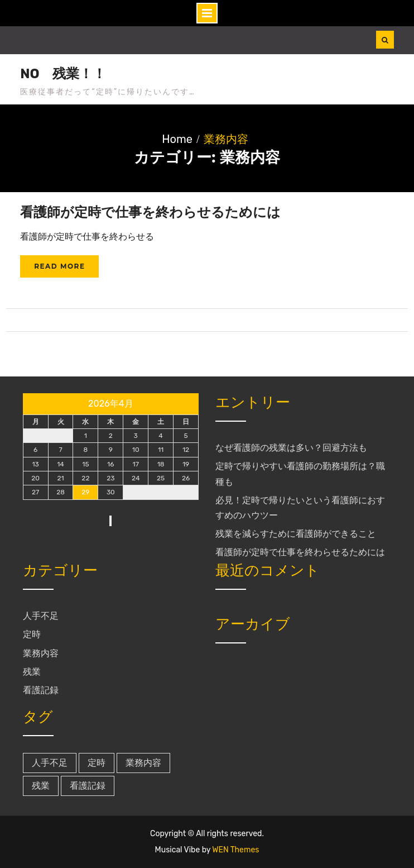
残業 (32, 672)
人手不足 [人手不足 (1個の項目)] (50, 763)
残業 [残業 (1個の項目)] (41, 786)
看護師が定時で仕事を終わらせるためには (150, 212)
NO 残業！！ (63, 74)
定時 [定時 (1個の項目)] (97, 763)
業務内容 (41, 653)
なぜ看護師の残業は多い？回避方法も (291, 448)
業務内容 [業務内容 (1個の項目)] (143, 763)
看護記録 (41, 690)
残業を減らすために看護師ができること (296, 534)
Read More (59, 266)
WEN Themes (235, 850)
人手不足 (41, 616)
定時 (32, 634)
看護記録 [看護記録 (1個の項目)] (88, 786)
